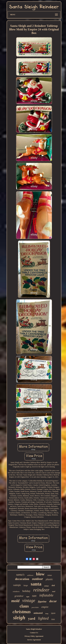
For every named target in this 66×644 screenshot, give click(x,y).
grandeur (19, 596)
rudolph (17, 585)
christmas (22, 612)
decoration (22, 579)
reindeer (41, 590)
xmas (50, 575)
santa (36, 584)
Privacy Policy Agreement (34, 636)
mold (15, 601)
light (28, 597)
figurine (42, 602)
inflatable (46, 595)
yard (32, 619)
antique (46, 586)
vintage (29, 600)
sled (53, 585)
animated (38, 613)
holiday (26, 591)
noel (54, 591)
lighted (43, 618)
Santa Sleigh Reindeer (34, 629)
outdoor (38, 579)
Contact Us (34, 633)
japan (53, 613)
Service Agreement (34, 640)
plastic (49, 579)
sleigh (19, 618)
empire (45, 607)
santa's (20, 575)
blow (40, 574)
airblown (30, 575)
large (26, 585)
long (47, 613)
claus (24, 606)
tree (53, 619)
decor (53, 601)
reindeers (16, 591)
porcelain (35, 607)
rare (34, 596)
